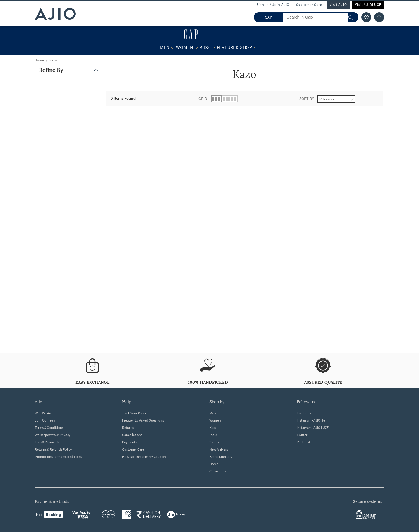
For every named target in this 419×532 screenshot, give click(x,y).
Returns (128, 427)
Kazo (53, 60)
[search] (353, 17)
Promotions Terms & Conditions (58, 457)
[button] (70, 70)
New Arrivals (219, 449)
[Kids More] (213, 47)
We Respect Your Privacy (53, 435)
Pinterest (303, 442)
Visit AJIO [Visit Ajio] (338, 5)
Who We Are (44, 413)
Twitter (302, 435)
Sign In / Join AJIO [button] (273, 5)
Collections (218, 471)
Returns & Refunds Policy (53, 449)
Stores (214, 442)
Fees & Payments (47, 442)
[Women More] (196, 47)
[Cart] (379, 17)
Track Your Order (134, 413)
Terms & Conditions (49, 427)
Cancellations (132, 435)
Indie (213, 435)
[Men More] (173, 47)
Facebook (304, 413)
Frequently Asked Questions (143, 420)
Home (39, 60)
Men (213, 413)
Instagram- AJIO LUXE (313, 427)
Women (215, 420)
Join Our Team (46, 420)
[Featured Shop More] (256, 47)
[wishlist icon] (366, 17)
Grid (203, 99)
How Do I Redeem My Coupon (144, 457)
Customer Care (309, 5)
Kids (213, 427)
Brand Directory (221, 457)
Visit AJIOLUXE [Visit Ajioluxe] (368, 5)
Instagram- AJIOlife (311, 420)
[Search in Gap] (321, 17)
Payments (129, 442)
